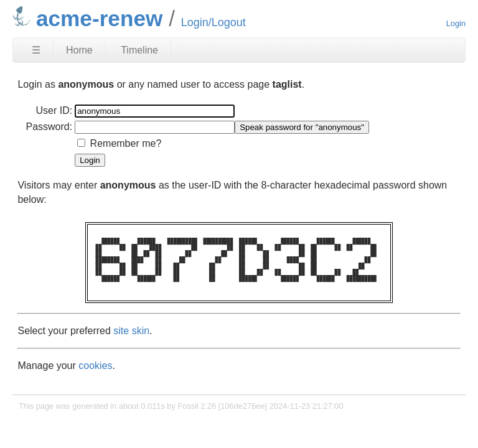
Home (79, 50)
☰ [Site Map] (36, 50)
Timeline (139, 50)
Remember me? (126, 143)
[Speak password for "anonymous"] (302, 127)
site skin (131, 331)
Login (456, 23)
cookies (95, 366)
